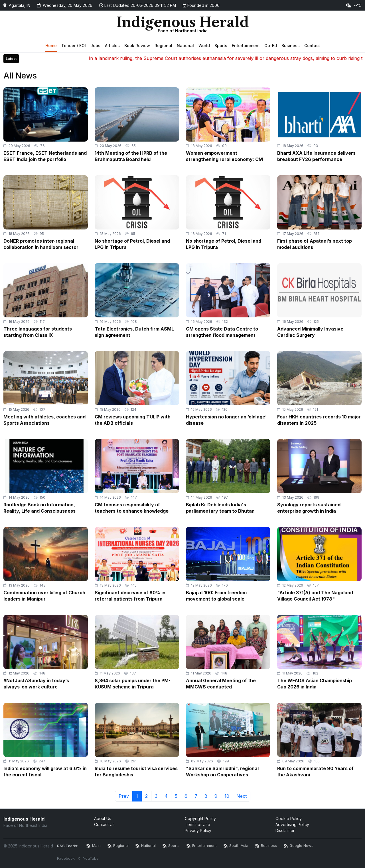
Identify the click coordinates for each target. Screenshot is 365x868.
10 (227, 796)
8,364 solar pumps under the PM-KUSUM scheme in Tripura (133, 684)
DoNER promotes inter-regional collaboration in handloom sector (41, 244)
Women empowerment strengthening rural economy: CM (224, 156)
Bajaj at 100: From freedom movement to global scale (216, 596)
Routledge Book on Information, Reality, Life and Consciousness (39, 508)
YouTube (91, 858)
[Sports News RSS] (171, 846)
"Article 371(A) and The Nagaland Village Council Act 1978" (315, 596)
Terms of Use (197, 824)
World (204, 46)
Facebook (66, 858)
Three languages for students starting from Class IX (38, 332)
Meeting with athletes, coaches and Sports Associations (44, 420)
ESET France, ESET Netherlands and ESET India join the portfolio (45, 156)
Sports (221, 46)
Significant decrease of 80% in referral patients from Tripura (130, 596)
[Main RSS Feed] (94, 846)
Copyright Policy (200, 818)
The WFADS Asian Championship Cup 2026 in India (315, 684)
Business (291, 46)
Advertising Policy (292, 824)
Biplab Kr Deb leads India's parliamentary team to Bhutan (220, 508)
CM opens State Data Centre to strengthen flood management (222, 332)
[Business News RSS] (266, 846)
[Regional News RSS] (118, 846)
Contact (312, 46)
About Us (103, 818)
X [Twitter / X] (79, 858)
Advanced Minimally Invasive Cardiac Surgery (310, 332)
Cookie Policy (289, 818)
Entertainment (246, 46)
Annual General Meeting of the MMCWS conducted (221, 684)
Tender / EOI (74, 46)
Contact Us (104, 824)
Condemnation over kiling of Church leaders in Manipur (44, 596)
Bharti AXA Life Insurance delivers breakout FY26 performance (316, 156)
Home (51, 46)
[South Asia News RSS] (236, 846)
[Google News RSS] (299, 846)
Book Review (137, 46)
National (185, 46)
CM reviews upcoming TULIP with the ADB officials (133, 420)
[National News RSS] (146, 846)
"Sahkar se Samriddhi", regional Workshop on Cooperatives (222, 772)
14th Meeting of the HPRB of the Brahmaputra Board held (131, 156)
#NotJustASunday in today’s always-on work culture (36, 684)
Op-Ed (271, 46)
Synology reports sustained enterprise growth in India (309, 508)
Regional (163, 46)
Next (242, 796)
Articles (112, 46)
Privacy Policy (198, 830)
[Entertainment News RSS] (202, 846)
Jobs (95, 46)
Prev (124, 796)
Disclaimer (285, 830)
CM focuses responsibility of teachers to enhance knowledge (132, 508)
